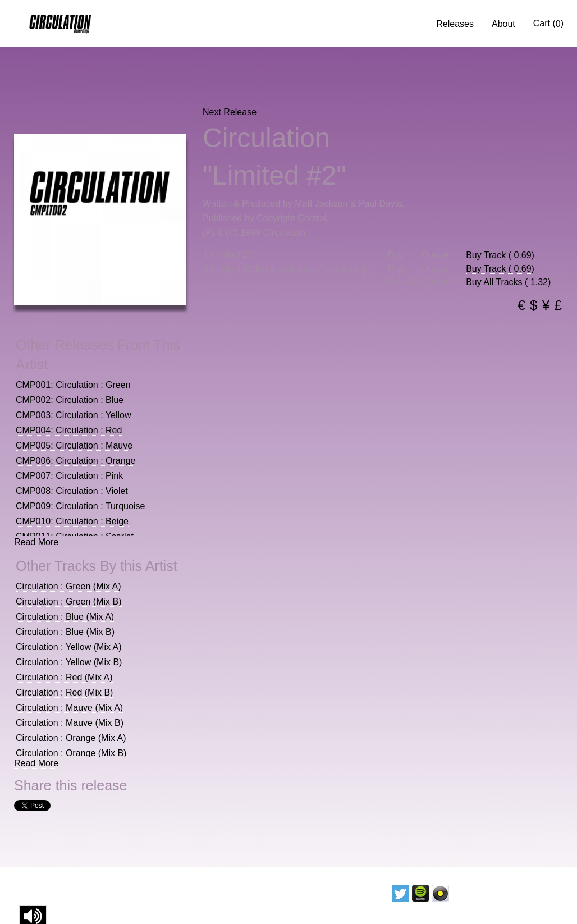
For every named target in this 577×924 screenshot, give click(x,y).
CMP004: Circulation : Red (69, 430)
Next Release (230, 112)
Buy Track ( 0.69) (500, 255)
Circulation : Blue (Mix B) (65, 632)
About (503, 24)
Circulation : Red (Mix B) (64, 692)
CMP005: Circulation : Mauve (74, 445)
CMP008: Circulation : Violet (72, 491)
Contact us (539, 893)
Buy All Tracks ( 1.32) (508, 282)
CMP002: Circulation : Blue (70, 400)
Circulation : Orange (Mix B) (71, 753)
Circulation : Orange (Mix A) (71, 738)
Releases (455, 24)
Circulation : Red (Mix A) (64, 677)
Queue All (441, 282)
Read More (36, 542)
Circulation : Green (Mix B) (69, 601)
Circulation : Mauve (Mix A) (69, 708)
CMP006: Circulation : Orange (75, 461)
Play (397, 255)
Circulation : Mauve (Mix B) (70, 723)
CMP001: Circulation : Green (73, 385)
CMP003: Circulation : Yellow (73, 415)
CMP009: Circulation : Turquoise (80, 506)
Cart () (548, 24)
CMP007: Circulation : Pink (69, 476)
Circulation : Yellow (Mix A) (69, 647)
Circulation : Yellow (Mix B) (69, 662)
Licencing (479, 893)
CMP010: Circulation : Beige (72, 521)
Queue (435, 255)
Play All (402, 282)
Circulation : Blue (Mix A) (65, 617)
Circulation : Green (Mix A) (68, 586)
